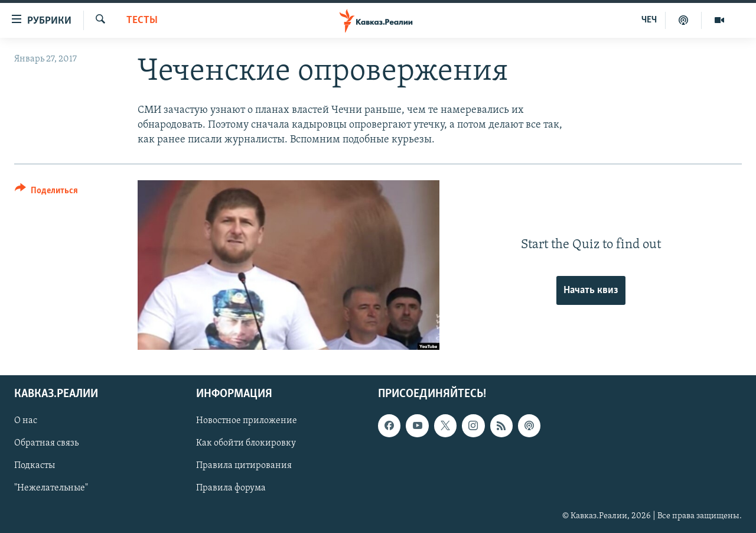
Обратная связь (46, 444)
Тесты (142, 20)
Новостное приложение (247, 421)
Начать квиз (591, 290)
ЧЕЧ (649, 20)
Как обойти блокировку (246, 444)
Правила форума (231, 489)
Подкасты (35, 466)
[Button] (46, 192)
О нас (26, 421)
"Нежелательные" (51, 489)
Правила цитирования (244, 466)
